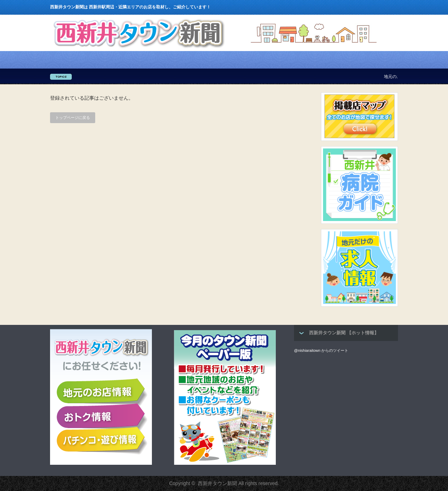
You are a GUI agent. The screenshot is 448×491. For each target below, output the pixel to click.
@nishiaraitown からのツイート (321, 350)
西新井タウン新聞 (217, 483)
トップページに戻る (73, 118)
